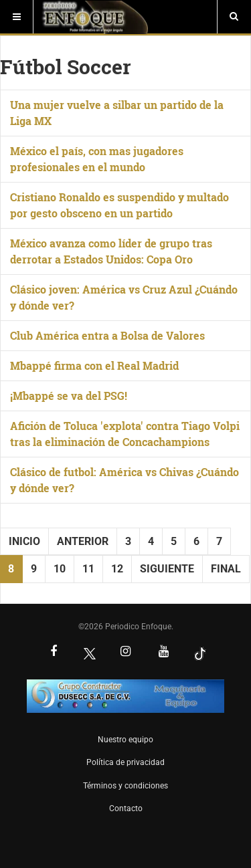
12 (117, 569)
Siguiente (167, 569)
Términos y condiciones (125, 786)
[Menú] (17, 17)
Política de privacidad (125, 762)
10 (60, 569)
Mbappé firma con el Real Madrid (94, 365)
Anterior (83, 541)
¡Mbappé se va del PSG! (69, 396)
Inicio (24, 541)
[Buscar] (234, 17)
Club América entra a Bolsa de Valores (107, 335)
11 (88, 569)
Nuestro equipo (125, 740)
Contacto (126, 808)
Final (226, 569)
